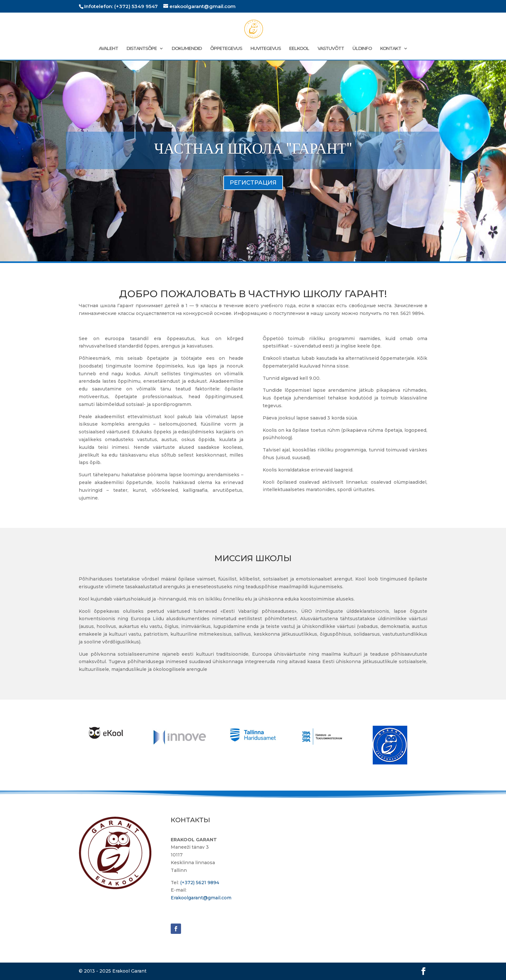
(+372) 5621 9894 (200, 883)
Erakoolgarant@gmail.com (201, 898)
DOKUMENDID (187, 49)
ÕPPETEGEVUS (226, 49)
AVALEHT (108, 49)
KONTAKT (391, 49)
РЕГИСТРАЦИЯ (253, 192)
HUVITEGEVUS (266, 49)
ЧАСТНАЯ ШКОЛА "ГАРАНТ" (253, 158)
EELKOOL (299, 49)
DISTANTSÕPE (142, 49)
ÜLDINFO (362, 49)
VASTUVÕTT (331, 49)
